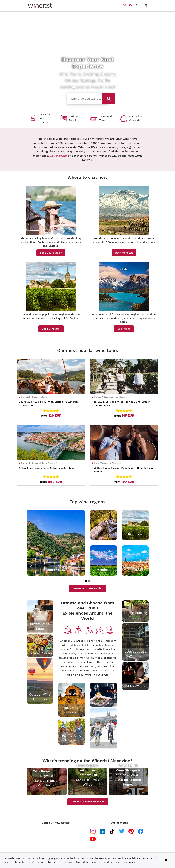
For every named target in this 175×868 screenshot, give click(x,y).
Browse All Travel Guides (88, 588)
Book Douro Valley (51, 253)
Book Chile (124, 329)
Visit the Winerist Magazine (88, 802)
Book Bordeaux (51, 329)
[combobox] (85, 98)
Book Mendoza (124, 253)
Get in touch (58, 156)
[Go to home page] (40, 5)
